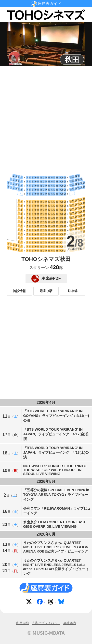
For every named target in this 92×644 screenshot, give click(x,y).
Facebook (41, 603)
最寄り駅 (46, 291)
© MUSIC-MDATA (46, 633)
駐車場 (73, 291)
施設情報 (19, 291)
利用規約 (22, 623)
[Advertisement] (46, 116)
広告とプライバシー (46, 623)
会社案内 (70, 623)
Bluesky (62, 603)
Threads (52, 603)
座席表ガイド (50, 4)
